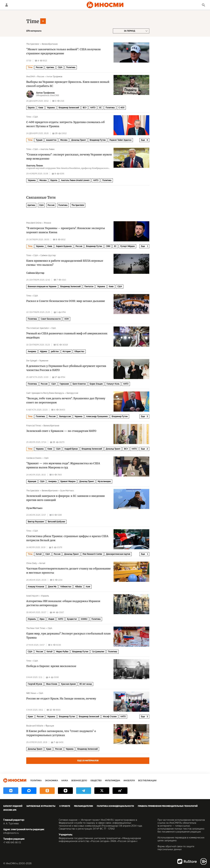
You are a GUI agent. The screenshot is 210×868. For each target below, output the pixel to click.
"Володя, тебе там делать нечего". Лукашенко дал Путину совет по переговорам (66, 400)
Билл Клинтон (79, 384)
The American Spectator (38, 328)
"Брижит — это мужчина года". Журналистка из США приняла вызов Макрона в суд (63, 465)
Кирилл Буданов (64, 246)
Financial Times (34, 426)
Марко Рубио (62, 652)
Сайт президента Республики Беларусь (45, 393)
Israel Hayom (32, 596)
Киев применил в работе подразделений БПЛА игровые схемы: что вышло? (65, 263)
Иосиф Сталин (110, 717)
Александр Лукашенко (97, 416)
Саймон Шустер (48, 255)
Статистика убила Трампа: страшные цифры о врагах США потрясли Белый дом (67, 538)
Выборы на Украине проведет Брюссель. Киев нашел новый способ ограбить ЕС (68, 84)
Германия (44, 361)
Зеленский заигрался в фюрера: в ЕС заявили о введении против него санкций (65, 498)
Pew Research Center (92, 554)
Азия (88, 587)
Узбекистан (66, 587)
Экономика (51, 781)
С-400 (121, 108)
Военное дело (79, 781)
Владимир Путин (98, 140)
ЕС (100, 108)
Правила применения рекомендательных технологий (168, 806)
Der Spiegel (32, 361)
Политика (71, 67)
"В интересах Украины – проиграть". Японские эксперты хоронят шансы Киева (66, 230)
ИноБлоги (129, 781)
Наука (65, 781)
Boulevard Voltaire (35, 726)
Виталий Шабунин (56, 522)
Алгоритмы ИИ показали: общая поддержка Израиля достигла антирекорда (63, 603)
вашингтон (51, 140)
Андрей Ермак (71, 449)
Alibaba (78, 587)
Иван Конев (52, 684)
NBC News (31, 693)
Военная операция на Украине (42, 287)
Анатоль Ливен (47, 149)
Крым (30, 717)
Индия (51, 619)
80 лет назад (86, 684)
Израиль (45, 596)
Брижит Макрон (68, 481)
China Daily (32, 563)
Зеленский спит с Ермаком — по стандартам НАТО (61, 431)
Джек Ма (52, 587)
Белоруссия (72, 393)
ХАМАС (84, 619)
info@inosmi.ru (11, 833)
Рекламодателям (83, 806)
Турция (39, 140)
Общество (79, 352)
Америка (32, 352)
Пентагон (89, 287)
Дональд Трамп (79, 140)
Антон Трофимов (54, 77)
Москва (64, 140)
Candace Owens (34, 458)
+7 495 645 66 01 (12, 842)
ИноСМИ (31, 77)
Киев (41, 108)
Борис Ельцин (96, 384)
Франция (32, 481)
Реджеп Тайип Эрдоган (120, 140)
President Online (34, 223)
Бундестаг (72, 619)
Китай (39, 554)
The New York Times (36, 628)
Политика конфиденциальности (115, 806)
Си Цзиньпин (98, 652)
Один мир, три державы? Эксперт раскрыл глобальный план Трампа (68, 636)
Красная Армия (68, 684)
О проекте (65, 806)
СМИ (108, 246)
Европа (31, 108)
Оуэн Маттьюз (67, 491)
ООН (67, 319)
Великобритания (50, 44)
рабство (55, 352)
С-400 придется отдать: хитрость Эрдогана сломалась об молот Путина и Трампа (65, 124)
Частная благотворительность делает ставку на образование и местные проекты (68, 571)
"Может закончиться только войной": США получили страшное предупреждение (63, 51)
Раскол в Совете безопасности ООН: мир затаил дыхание (66, 301)
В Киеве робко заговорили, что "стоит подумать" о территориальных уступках (61, 733)
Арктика (50, 67)
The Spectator (33, 44)
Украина (51, 108)
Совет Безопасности (51, 319)
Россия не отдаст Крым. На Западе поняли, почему (61, 698)
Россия (39, 67)
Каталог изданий (13, 806)
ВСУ (85, 108)
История (67, 352)
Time (33, 21)
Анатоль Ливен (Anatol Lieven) (75, 180)
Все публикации (147, 781)
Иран (42, 619)
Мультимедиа (104, 481)
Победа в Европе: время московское (51, 666)
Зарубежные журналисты (41, 806)
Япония (47, 223)
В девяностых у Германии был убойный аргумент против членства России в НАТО (66, 368)
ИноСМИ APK (10, 810)
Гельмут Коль (113, 384)
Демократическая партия (118, 554)
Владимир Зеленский (69, 108)
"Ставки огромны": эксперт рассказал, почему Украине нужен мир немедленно (69, 157)
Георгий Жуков (35, 684)
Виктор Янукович (36, 522)
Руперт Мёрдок (127, 246)
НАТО (93, 108)
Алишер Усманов (36, 587)
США (60, 67)
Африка (43, 352)
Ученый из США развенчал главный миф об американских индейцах (67, 335)
